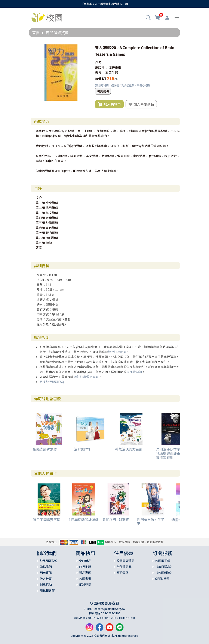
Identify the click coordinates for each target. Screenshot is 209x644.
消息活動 (46, 585)
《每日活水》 (164, 567)
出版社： (101, 67)
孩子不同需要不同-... (49, 520)
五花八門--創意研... (117, 520)
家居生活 (112, 73)
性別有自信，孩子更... (151, 522)
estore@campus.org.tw (110, 609)
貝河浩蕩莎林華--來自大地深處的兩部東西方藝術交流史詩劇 (175, 453)
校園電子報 (163, 561)
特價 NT (101, 79)
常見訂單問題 (117, 352)
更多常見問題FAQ (52, 382)
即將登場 (85, 585)
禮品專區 (85, 573)
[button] (148, 18)
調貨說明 (103, 91)
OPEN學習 (162, 579)
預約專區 (123, 573)
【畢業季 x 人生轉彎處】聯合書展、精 (104, 4)
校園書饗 (85, 579)
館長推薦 (85, 567)
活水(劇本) (82, 449)
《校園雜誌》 (164, 573)
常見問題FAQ (49, 561)
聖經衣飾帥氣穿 (45, 449)
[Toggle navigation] (177, 17)
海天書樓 (115, 67)
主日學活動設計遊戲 (83, 520)
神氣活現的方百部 (129, 449)
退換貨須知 (134, 372)
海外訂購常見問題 (86, 377)
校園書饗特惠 (126, 561)
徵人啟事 (46, 579)
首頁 (36, 32)
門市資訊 (46, 573)
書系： (100, 73)
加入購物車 (109, 104)
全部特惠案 (124, 567)
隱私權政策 (47, 591)
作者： (100, 62)
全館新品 (85, 561)
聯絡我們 (46, 567)
